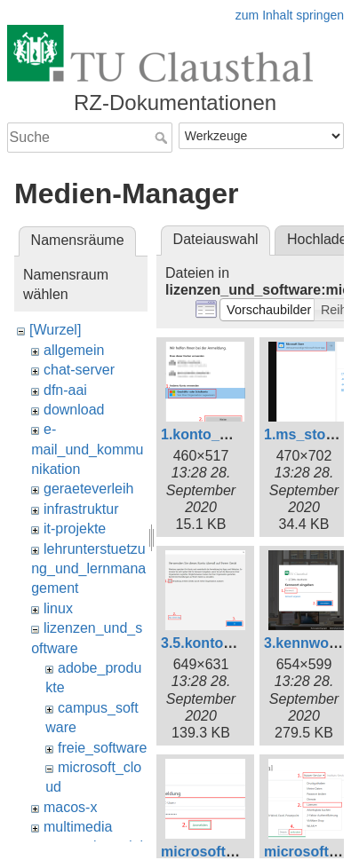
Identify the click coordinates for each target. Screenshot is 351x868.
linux (58, 608)
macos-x (70, 807)
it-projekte (75, 529)
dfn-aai (65, 390)
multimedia (78, 827)
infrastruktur (81, 509)
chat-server (79, 370)
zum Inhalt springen (290, 15)
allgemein (74, 350)
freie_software (103, 748)
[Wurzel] (55, 330)
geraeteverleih (88, 489)
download (74, 410)
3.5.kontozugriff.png (229, 643)
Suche (163, 138)
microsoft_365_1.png (232, 852)
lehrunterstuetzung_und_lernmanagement (88, 569)
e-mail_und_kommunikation (87, 449)
